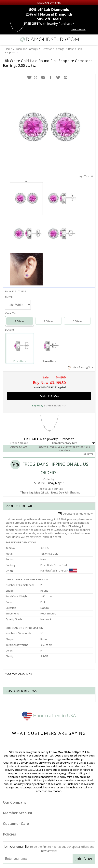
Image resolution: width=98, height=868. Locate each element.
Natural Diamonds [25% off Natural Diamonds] (49, 14)
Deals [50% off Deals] (49, 19)
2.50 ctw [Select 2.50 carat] (49, 321)
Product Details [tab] (20, 506)
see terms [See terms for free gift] (78, 29)
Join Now (84, 859)
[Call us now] (85, 39)
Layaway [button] (38, 405)
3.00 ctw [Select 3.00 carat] (77, 321)
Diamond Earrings (27, 49)
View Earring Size (81, 367)
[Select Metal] (18, 305)
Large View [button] (86, 176)
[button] (29, 77)
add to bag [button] (49, 396)
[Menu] (5, 39)
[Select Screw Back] (49, 347)
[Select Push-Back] (20, 347)
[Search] (14, 39)
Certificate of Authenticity (75, 514)
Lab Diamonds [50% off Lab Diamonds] (49, 9)
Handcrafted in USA (49, 715)
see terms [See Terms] (88, 454)
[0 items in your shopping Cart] (93, 39)
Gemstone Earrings (53, 49)
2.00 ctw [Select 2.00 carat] (20, 321)
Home (8, 49)
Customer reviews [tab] (21, 691)
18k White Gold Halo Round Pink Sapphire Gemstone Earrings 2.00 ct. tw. (48, 63)
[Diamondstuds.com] (49, 40)
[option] (26, 198)
